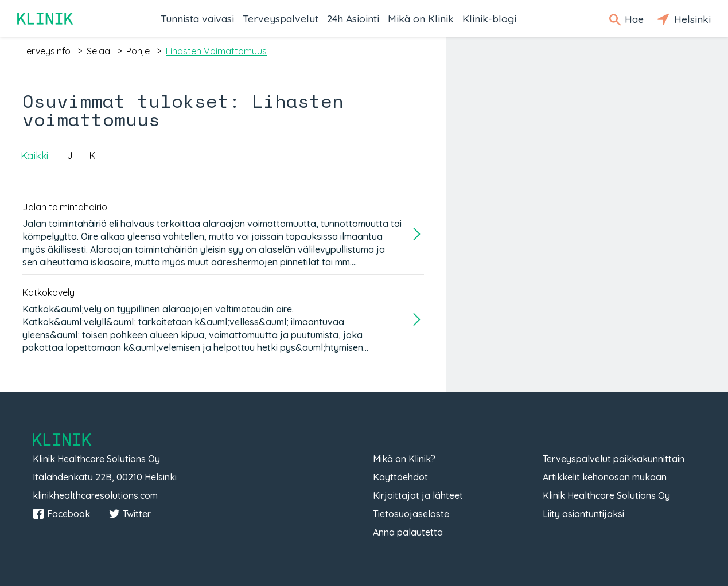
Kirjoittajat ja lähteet (418, 495)
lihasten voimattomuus (216, 51)
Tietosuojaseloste (411, 514)
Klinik (46, 19)
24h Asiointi (353, 18)
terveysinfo (46, 51)
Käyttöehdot (400, 477)
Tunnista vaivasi (197, 18)
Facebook (61, 514)
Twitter (130, 514)
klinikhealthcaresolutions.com (95, 495)
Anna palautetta (408, 532)
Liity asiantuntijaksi (583, 514)
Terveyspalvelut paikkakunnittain (614, 459)
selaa (98, 51)
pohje (138, 51)
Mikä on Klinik (421, 18)
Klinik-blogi (489, 18)
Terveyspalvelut (281, 18)
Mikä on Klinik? (404, 459)
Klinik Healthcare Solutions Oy (606, 495)
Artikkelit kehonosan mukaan (605, 477)
